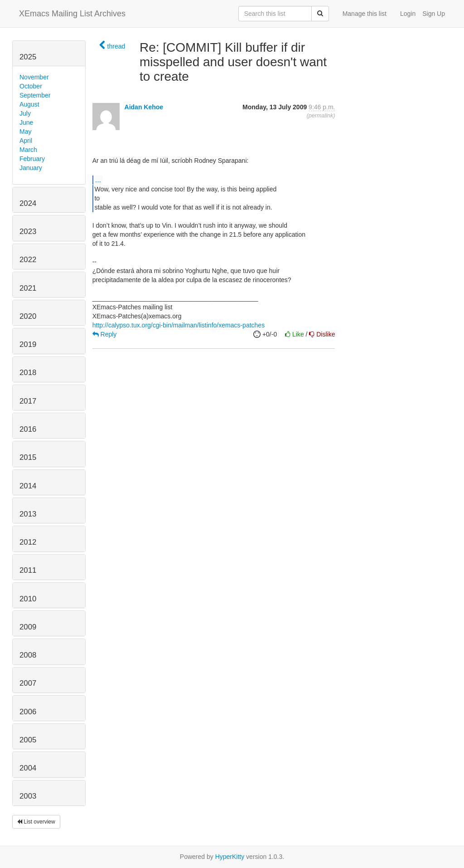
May (25, 132)
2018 (28, 373)
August (29, 104)
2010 (28, 599)
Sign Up (434, 14)
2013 (28, 514)
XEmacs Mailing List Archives (72, 14)
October (31, 86)
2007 (28, 683)
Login (408, 14)
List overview (36, 822)
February (32, 159)
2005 (28, 740)
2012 (28, 542)
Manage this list (365, 14)
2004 (28, 768)
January (31, 168)
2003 (28, 796)
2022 (28, 260)
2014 (28, 486)
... (98, 180)
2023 (28, 232)
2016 (28, 429)
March (28, 150)
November (34, 77)
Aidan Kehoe (144, 107)
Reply (105, 334)
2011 (28, 570)
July (25, 113)
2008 (28, 655)
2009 (28, 627)
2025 (28, 57)
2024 (28, 203)
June (26, 122)
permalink (321, 116)
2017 (28, 401)
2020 (28, 316)
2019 (28, 344)
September (35, 95)
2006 (28, 712)
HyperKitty (230, 857)
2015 (28, 457)
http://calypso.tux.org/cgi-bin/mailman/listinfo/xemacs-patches (179, 325)
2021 (28, 288)
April (26, 141)
